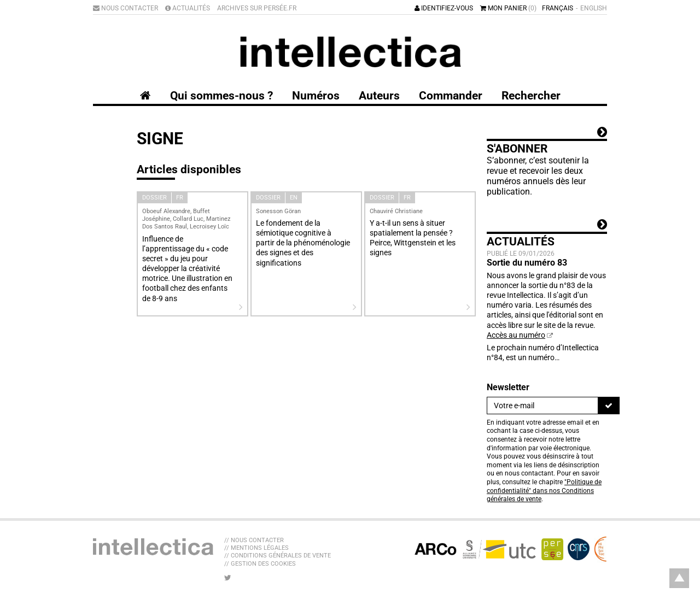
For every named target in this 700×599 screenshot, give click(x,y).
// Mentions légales (256, 548)
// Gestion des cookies (260, 564)
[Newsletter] (542, 406)
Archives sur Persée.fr (257, 8)
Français (558, 8)
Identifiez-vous (444, 8)
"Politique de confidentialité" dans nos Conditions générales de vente (544, 491)
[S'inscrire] (609, 406)
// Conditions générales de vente (278, 556)
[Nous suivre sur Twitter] (228, 578)
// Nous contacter (254, 540)
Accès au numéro (516, 335)
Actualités (188, 8)
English (594, 8)
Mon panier (508, 8)
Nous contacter (126, 8)
